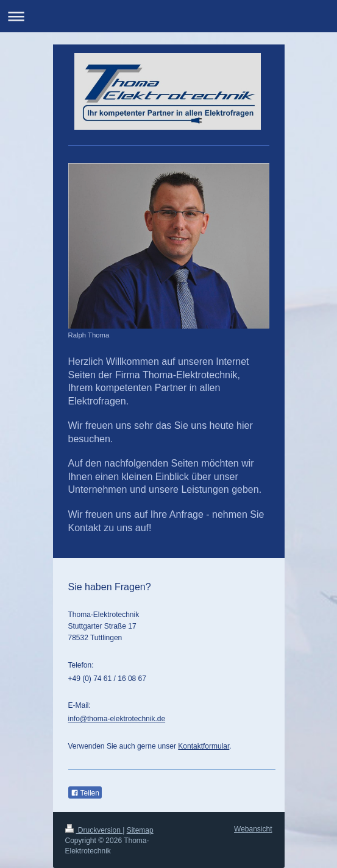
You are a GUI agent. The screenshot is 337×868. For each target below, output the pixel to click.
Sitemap (140, 830)
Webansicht (253, 829)
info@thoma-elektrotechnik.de (117, 719)
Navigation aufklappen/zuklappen (168, 16)
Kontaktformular (204, 746)
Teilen (85, 793)
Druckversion (94, 830)
